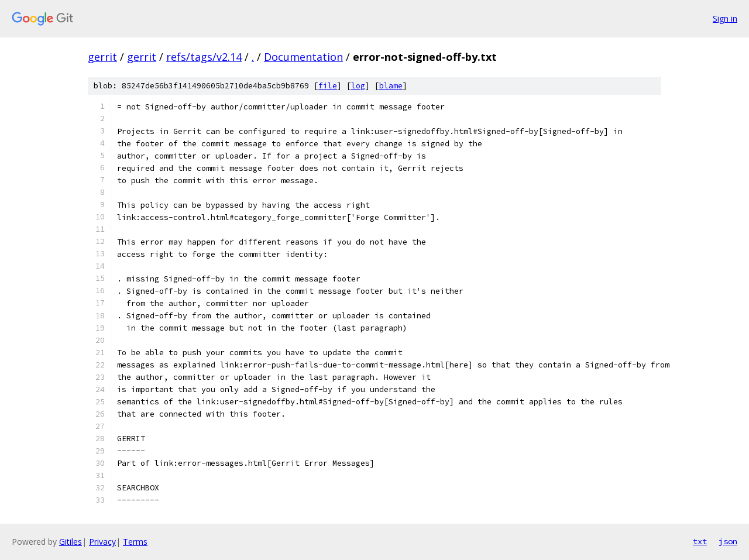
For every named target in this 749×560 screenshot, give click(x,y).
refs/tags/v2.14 (204, 57)
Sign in (725, 18)
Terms (135, 542)
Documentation (303, 57)
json (728, 541)
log (358, 86)
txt (700, 541)
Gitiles (71, 542)
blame (391, 86)
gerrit (102, 57)
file (328, 86)
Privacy (102, 542)
